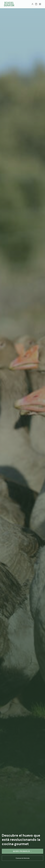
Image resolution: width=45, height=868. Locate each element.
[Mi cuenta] (32, 4)
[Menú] (40, 4)
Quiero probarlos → (23, 851)
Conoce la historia (23, 858)
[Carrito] (36, 4)
